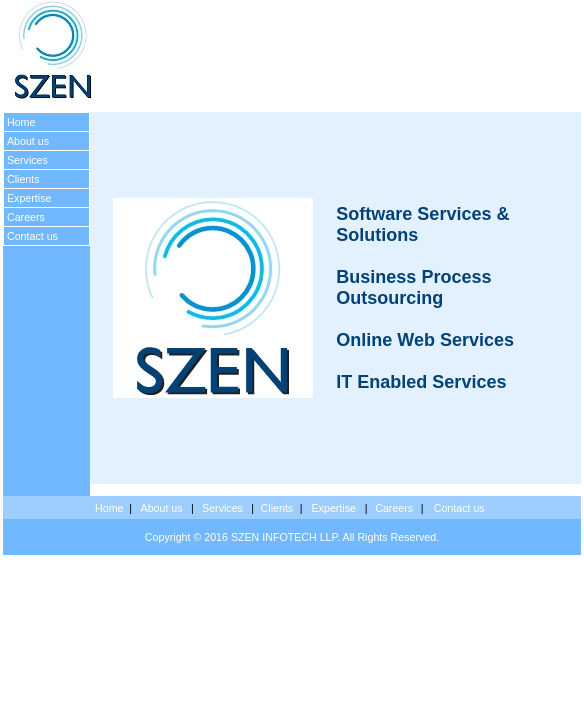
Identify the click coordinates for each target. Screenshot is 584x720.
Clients (23, 179)
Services (27, 160)
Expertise (29, 198)
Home (21, 122)
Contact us (32, 236)
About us (28, 141)
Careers (26, 217)
